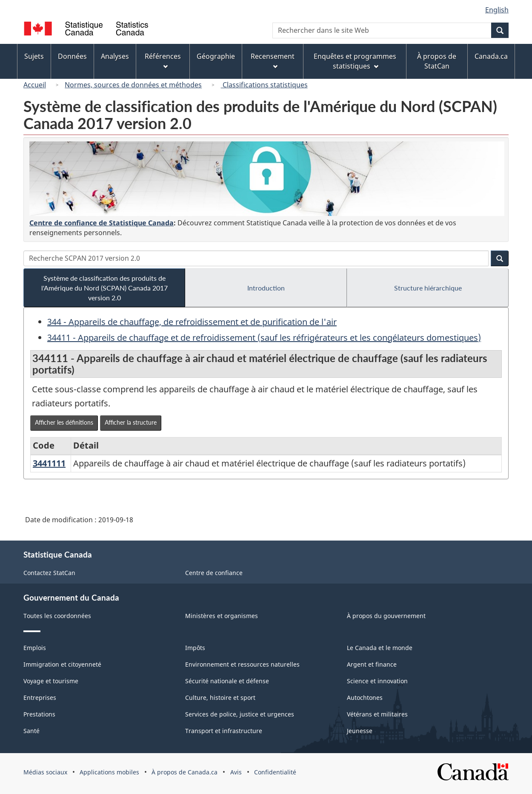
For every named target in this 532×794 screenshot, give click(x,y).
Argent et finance (372, 664)
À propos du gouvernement (386, 616)
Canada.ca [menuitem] (491, 56)
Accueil (35, 85)
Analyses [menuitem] (115, 56)
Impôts (195, 648)
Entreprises (40, 698)
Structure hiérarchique (428, 288)
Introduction (266, 288)
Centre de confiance (214, 573)
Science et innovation (377, 681)
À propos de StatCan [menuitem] (437, 61)
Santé (31, 731)
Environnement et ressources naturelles (242, 664)
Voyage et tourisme (51, 681)
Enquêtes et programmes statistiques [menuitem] (355, 61)
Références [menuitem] (163, 60)
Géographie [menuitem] (216, 56)
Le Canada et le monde (380, 648)
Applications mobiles (109, 772)
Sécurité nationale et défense (227, 681)
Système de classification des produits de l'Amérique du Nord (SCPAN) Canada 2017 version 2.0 (104, 288)
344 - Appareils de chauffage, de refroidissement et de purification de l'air (192, 322)
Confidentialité (275, 772)
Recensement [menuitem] (273, 60)
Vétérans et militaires (377, 714)
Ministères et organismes (222, 616)
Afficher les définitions (64, 422)
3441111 (49, 463)
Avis (236, 772)
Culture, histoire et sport (220, 698)
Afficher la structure (131, 422)
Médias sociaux (45, 772)
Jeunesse (360, 731)
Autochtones (365, 698)
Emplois (35, 648)
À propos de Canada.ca (184, 772)
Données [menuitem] (72, 56)
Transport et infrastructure (224, 731)
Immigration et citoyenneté (62, 664)
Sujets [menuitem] (34, 56)
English (497, 10)
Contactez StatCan (49, 573)
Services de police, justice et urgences (240, 714)
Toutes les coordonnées (57, 616)
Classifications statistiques (264, 85)
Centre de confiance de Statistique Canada (102, 223)
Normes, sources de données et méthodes (133, 85)
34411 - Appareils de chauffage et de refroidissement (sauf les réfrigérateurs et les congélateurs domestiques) (264, 338)
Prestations (39, 714)
